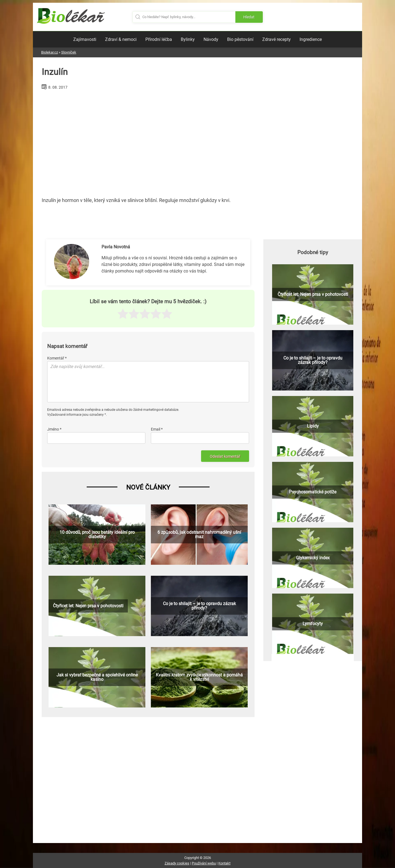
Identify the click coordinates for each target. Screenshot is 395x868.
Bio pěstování (240, 39)
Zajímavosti (85, 39)
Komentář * (57, 358)
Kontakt (224, 863)
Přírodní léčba (159, 39)
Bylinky (188, 39)
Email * (157, 429)
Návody (211, 39)
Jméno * (54, 429)
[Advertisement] (148, 141)
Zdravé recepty (276, 39)
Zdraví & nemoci (121, 39)
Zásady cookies (177, 863)
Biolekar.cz (50, 52)
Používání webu (204, 863)
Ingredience (311, 39)
